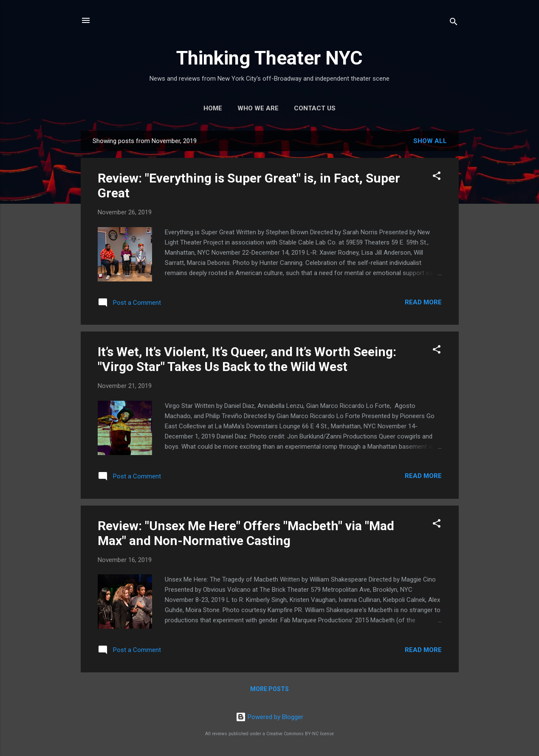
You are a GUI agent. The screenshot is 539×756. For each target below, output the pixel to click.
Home (213, 108)
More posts (269, 689)
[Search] (454, 23)
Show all (430, 141)
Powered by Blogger (269, 717)
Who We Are (258, 108)
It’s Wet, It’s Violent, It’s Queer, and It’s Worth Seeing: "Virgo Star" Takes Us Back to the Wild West (247, 359)
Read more (423, 302)
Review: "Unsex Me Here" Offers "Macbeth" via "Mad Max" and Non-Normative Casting (246, 533)
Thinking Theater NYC (269, 58)
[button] (437, 177)
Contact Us (315, 108)
